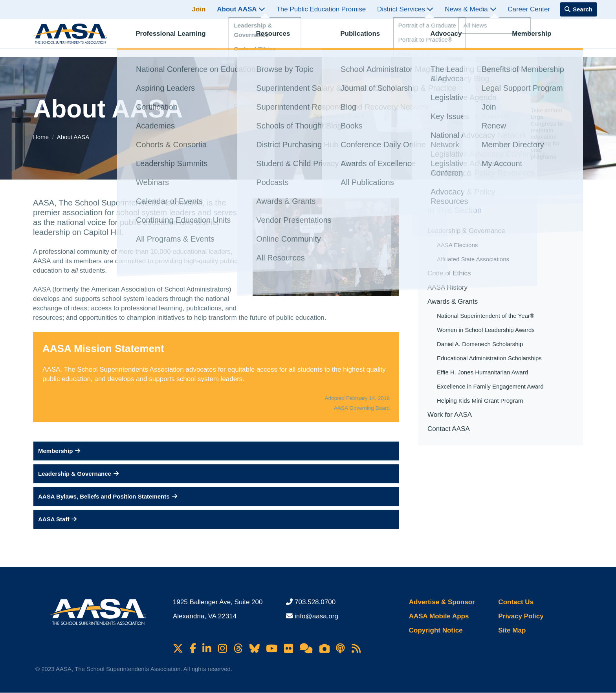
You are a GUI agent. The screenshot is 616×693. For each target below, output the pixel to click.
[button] (216, 451)
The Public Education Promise (321, 9)
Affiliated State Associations (473, 259)
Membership (538, 38)
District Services (405, 9)
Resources (280, 38)
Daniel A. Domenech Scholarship (480, 344)
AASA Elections (457, 245)
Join (199, 9)
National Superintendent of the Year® (486, 316)
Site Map (512, 630)
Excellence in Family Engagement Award (490, 386)
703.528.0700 (315, 602)
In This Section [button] (455, 210)
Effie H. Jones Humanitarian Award (482, 372)
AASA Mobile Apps (439, 616)
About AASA (241, 9)
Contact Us (516, 602)
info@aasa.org (316, 616)
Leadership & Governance (466, 231)
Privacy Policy (521, 616)
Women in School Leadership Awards (486, 330)
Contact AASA (449, 429)
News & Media (470, 9)
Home (42, 137)
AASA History (447, 287)
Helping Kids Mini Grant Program (480, 401)
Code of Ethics (449, 273)
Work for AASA (450, 415)
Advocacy (453, 38)
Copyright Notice (436, 630)
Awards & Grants (453, 302)
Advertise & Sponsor (442, 602)
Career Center (529, 9)
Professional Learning (177, 38)
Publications (367, 38)
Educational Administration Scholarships (489, 358)
